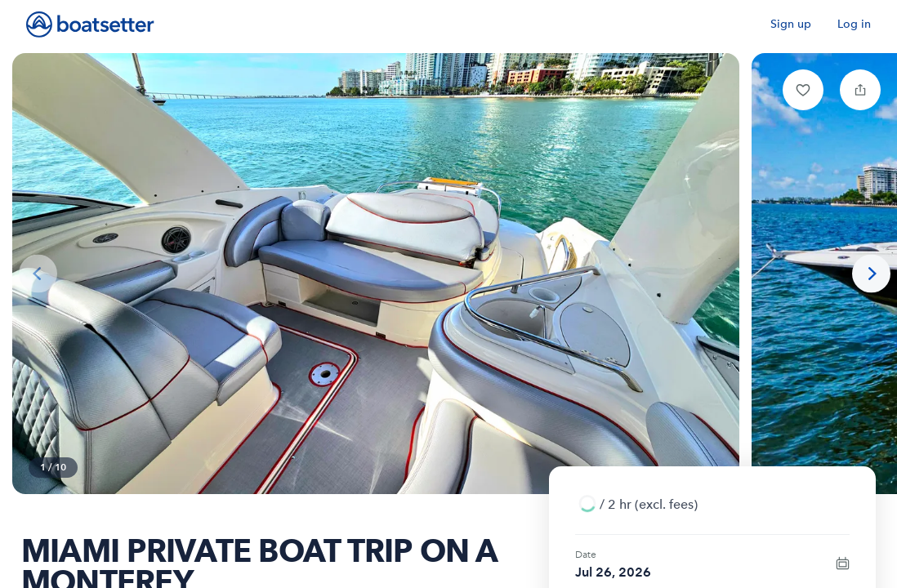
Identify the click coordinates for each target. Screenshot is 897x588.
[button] (803, 90)
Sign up (791, 24)
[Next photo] (871, 274)
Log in (854, 24)
